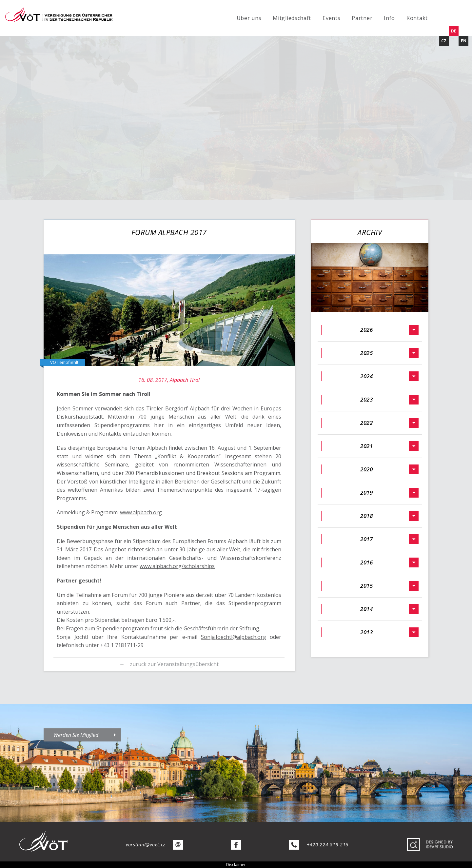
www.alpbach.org (141, 512)
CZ (444, 41)
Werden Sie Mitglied (76, 735)
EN (464, 41)
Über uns (249, 18)
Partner (362, 18)
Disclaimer (236, 865)
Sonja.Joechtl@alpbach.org (234, 637)
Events (331, 18)
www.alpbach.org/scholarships (177, 566)
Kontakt (417, 18)
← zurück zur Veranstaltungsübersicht (169, 664)
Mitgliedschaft (292, 18)
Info (389, 18)
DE (454, 31)
